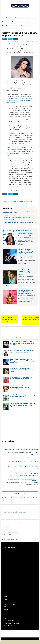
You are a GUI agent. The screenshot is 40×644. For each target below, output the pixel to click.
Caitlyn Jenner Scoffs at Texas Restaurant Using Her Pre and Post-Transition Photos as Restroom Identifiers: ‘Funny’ (20, 218)
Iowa (27, 43)
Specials (6, 609)
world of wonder (15, 190)
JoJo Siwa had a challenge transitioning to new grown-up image (22, 396)
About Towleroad (9, 531)
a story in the (25, 47)
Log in (25, 640)
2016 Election (17, 202)
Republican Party (8, 203)
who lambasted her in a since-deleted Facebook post (20, 153)
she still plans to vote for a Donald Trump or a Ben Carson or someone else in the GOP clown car (20, 100)
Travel (6, 600)
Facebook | (14, 512)
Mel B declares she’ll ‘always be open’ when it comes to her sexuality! (26, 232)
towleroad (27, 200)
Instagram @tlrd (21, 512)
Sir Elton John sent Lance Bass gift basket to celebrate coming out (26, 292)
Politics (21, 200)
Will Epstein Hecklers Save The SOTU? (27, 465)
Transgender (16, 203)
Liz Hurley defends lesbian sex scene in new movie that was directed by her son (22, 405)
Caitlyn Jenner (11, 43)
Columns (6, 607)
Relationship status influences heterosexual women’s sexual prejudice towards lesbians (19, 387)
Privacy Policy (8, 535)
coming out (22, 83)
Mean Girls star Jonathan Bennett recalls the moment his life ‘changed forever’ (26, 272)
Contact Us (7, 529)
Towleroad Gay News (20, 6)
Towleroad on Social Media (11, 533)
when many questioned (20, 85)
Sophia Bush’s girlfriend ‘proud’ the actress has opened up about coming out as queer (22, 343)
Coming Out (10, 200)
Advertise (6, 527)
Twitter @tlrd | (6, 512)
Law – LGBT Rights (9, 604)
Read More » (21, 245)
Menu (21, 2)
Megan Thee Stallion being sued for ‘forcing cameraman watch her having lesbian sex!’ (25, 252)
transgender (10, 85)
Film (5, 602)
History (16, 200)
